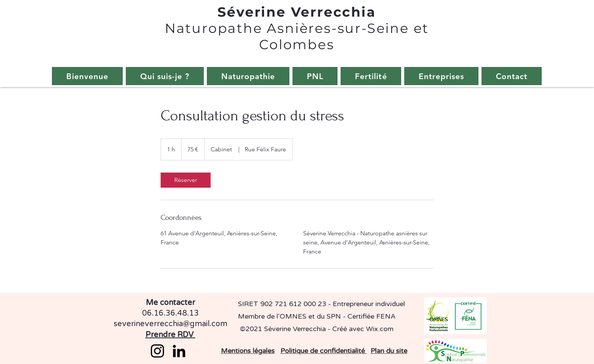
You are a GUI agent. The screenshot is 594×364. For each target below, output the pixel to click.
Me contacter (170, 303)
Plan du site (389, 351)
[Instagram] (157, 351)
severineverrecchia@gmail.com (170, 324)
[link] (186, 180)
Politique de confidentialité (324, 351)
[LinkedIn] (179, 351)
